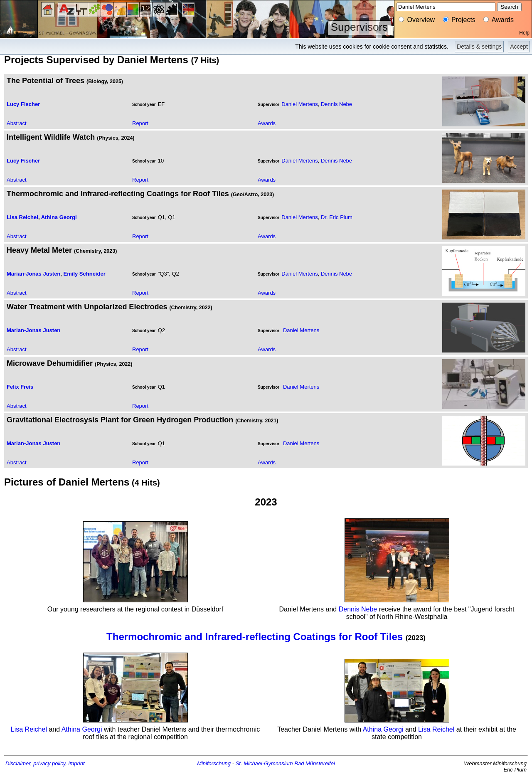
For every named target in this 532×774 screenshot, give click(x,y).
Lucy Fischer (23, 104)
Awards (267, 123)
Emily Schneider (85, 274)
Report (140, 123)
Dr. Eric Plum (337, 217)
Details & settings (479, 47)
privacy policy (49, 763)
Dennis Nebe (336, 104)
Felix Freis (20, 387)
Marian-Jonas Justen (33, 274)
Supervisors (359, 27)
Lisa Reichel (22, 217)
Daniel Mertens (299, 104)
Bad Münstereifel (315, 763)
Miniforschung (214, 763)
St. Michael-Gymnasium (264, 763)
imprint (77, 763)
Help (524, 33)
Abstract (17, 123)
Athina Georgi (59, 217)
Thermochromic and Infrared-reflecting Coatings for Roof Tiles (255, 637)
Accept (519, 47)
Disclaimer (18, 763)
